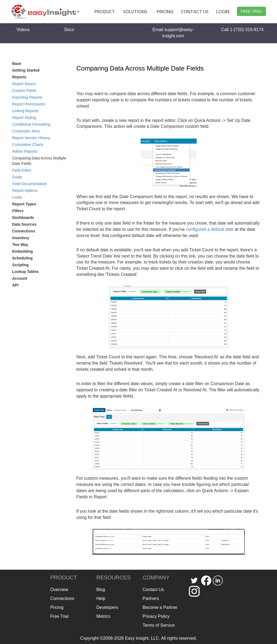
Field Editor (22, 170)
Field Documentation (29, 184)
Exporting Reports (27, 97)
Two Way (20, 245)
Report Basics (24, 84)
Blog (101, 590)
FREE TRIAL (251, 11)
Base (17, 64)
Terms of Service (159, 625)
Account (20, 278)
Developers (107, 607)
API (15, 285)
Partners (151, 598)
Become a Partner (160, 607)
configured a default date (210, 229)
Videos (23, 30)
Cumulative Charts (28, 145)
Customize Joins (26, 131)
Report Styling (24, 118)
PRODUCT (105, 12)
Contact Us (153, 590)
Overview (59, 590)
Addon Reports (25, 151)
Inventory (21, 238)
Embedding (22, 251)
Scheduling (22, 258)
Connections (24, 231)
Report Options (25, 191)
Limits (17, 197)
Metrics (103, 616)
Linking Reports (25, 111)
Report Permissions (29, 104)
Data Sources (24, 224)
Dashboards (23, 218)
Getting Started (26, 70)
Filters (18, 211)
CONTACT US (195, 12)
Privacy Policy (156, 616)
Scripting (20, 265)
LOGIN (223, 12)
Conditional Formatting (31, 124)
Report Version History (31, 138)
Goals (17, 177)
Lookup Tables (25, 272)
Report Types (24, 204)
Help (101, 598)
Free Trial (60, 616)
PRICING (165, 12)
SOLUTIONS (135, 12)
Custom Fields (24, 91)
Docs (69, 30)
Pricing (57, 607)
